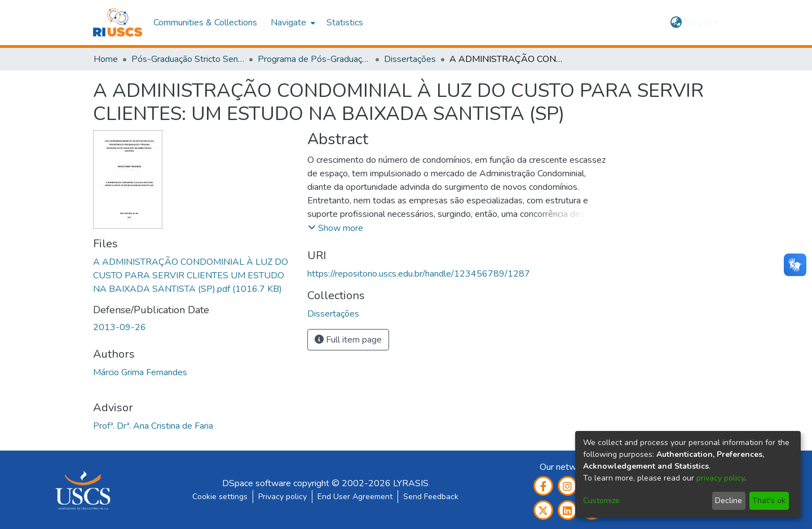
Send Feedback (431, 497)
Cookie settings (220, 497)
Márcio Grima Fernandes (140, 372)
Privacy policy (283, 497)
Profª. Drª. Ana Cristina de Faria (153, 426)
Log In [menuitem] (699, 23)
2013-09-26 (120, 327)
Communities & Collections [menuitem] (205, 23)
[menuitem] (292, 23)
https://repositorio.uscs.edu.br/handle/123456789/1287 (419, 274)
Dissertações (410, 59)
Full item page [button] (348, 340)
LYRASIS (411, 483)
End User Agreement (355, 497)
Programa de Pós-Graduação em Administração (314, 59)
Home (106, 59)
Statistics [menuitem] (345, 23)
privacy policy (720, 478)
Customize (601, 501)
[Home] (118, 23)
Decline (729, 501)
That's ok (769, 501)
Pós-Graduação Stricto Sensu (188, 59)
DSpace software (257, 483)
